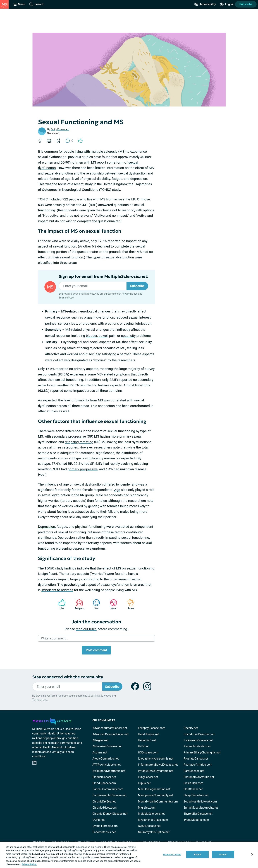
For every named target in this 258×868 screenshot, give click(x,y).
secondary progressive (69, 436)
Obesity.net (191, 728)
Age (117, 490)
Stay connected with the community (68, 677)
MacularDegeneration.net (154, 789)
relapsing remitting (79, 442)
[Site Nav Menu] (19, 4)
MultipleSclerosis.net (151, 814)
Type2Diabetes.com (196, 820)
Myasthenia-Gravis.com (153, 820)
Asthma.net (100, 752)
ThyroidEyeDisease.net (198, 814)
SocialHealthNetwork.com (200, 802)
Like (60, 604)
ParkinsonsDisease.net (198, 740)
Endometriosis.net (104, 832)
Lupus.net (144, 783)
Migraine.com (147, 808)
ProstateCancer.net (196, 759)
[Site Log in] (226, 4)
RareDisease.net (194, 771)
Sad (95, 604)
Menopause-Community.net (156, 795)
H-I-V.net (143, 746)
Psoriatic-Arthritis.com (198, 765)
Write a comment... (55, 638)
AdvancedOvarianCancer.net (110, 734)
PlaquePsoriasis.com (197, 746)
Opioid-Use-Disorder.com (200, 734)
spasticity (128, 336)
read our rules (86, 629)
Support (78, 604)
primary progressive (83, 469)
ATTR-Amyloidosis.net (107, 765)
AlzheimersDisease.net (107, 746)
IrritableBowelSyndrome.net (156, 771)
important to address (57, 590)
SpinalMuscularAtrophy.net (201, 808)
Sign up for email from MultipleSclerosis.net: (104, 277)
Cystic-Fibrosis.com (105, 826)
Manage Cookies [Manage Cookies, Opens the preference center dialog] (172, 854)
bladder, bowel (97, 336)
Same (129, 604)
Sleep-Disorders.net (196, 795)
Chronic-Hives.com (105, 808)
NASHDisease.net (149, 826)
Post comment (96, 650)
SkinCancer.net (193, 789)
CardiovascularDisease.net (109, 795)
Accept (223, 854)
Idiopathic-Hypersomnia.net (156, 759)
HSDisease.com (148, 752)
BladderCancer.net (104, 777)
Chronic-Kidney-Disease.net (110, 814)
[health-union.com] (52, 721)
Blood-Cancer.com (104, 783)
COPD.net (99, 820)
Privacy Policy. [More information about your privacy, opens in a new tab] (29, 864)
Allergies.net (100, 740)
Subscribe (246, 4)
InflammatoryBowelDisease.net (158, 765)
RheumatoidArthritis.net (199, 777)
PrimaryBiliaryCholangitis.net (202, 752)
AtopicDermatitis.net (106, 759)
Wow (112, 604)
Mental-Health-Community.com (158, 802)
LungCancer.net (148, 777)
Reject (198, 854)
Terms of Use (66, 298)
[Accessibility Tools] (205, 4)
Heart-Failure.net (149, 734)
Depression (46, 527)
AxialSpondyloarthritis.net (109, 771)
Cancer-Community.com (108, 789)
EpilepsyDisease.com (151, 728)
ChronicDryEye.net (104, 802)
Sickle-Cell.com (193, 783)
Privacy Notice (129, 294)
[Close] (252, 854)
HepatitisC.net (147, 740)
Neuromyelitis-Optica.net (154, 832)
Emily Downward (60, 129)
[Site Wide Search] (36, 4)
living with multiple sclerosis (96, 151)
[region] (129, 855)
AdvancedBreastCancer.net (110, 728)
